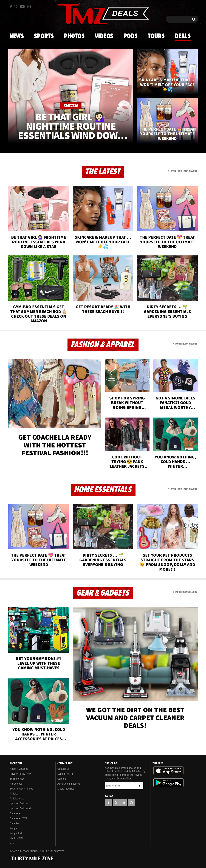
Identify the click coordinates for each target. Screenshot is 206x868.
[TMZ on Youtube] (22, 7)
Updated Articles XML (22, 808)
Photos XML (17, 838)
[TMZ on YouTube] (124, 803)
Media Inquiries (66, 789)
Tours (156, 36)
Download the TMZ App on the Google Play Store (168, 783)
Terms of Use (17, 779)
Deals (183, 36)
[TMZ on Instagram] (29, 7)
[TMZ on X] (16, 7)
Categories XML (19, 818)
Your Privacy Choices (22, 789)
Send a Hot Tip (65, 774)
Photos (74, 36)
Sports (44, 36)
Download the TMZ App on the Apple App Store (168, 771)
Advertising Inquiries (69, 784)
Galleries (15, 823)
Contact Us (64, 769)
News (17, 36)
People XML (17, 833)
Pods (130, 36)
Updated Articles (19, 804)
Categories (16, 813)
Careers (62, 779)
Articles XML (17, 799)
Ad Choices (16, 784)
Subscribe (140, 786)
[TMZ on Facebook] (11, 7)
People (14, 828)
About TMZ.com (19, 769)
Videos (104, 36)
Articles (14, 794)
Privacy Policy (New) (21, 774)
